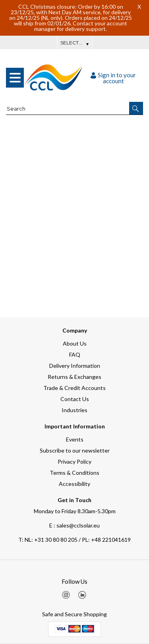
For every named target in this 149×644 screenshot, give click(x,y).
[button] (136, 108)
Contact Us (75, 399)
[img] (66, 595)
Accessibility (74, 484)
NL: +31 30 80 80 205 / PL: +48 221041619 (74, 540)
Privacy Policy (74, 462)
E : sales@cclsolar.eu (74, 525)
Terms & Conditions (74, 473)
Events (75, 439)
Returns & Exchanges (74, 377)
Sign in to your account (113, 78)
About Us (75, 343)
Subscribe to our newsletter (75, 450)
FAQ (75, 354)
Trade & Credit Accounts (74, 388)
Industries (74, 410)
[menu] (15, 78)
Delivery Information (75, 366)
